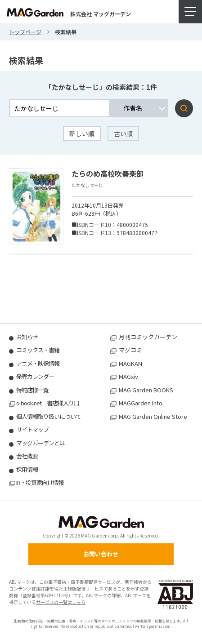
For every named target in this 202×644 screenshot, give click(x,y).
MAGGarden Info (141, 403)
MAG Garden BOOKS (146, 390)
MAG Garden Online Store (153, 416)
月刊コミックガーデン (148, 337)
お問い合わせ (101, 554)
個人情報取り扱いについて (49, 416)
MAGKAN (130, 363)
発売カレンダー (35, 376)
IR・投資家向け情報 (40, 482)
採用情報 (27, 469)
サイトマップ (32, 429)
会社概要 (27, 456)
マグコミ (130, 350)
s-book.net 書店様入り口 (48, 403)
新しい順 (82, 133)
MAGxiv (128, 376)
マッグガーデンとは (40, 443)
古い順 (123, 133)
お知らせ (27, 337)
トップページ (25, 32)
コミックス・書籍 (38, 350)
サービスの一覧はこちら (61, 602)
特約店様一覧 (32, 390)
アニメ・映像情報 (38, 363)
